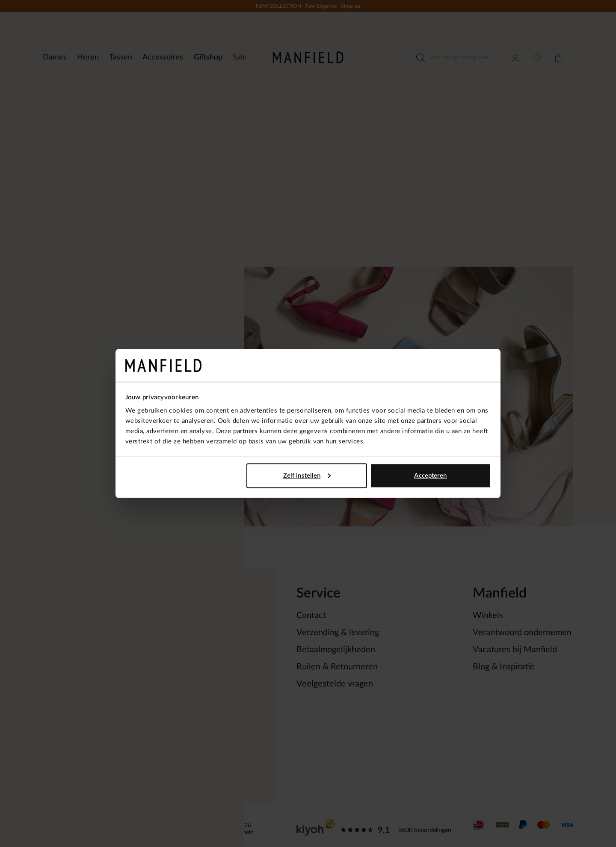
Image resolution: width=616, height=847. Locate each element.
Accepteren (430, 475)
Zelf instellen (307, 475)
